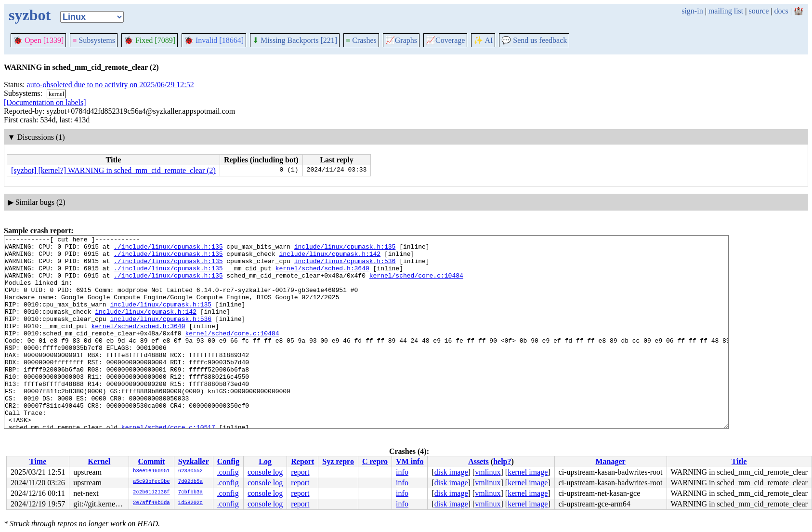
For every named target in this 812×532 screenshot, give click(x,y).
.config (228, 472)
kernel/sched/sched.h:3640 (322, 275)
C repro (375, 461)
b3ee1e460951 (151, 471)
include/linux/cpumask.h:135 (345, 249)
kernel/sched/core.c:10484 (416, 284)
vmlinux (488, 472)
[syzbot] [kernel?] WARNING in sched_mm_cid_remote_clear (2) (113, 170)
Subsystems (94, 40)
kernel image (528, 472)
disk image (451, 472)
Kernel (99, 461)
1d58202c (190, 503)
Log (265, 461)
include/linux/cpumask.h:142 (330, 258)
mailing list (726, 11)
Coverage (445, 40)
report (300, 472)
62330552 (190, 471)
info (402, 472)
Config (228, 461)
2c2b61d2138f (151, 492)
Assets (478, 461)
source (759, 11)
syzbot (30, 15)
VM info (410, 461)
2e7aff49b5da (151, 503)
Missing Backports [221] (295, 40)
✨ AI (483, 40)
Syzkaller (194, 461)
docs (781, 11)
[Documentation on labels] (45, 102)
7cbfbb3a (190, 492)
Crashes (361, 40)
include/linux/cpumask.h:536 (345, 266)
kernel (56, 94)
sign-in (692, 11)
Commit (151, 461)
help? (502, 461)
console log (265, 472)
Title (739, 461)
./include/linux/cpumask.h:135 (168, 249)
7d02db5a (190, 482)
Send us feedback (534, 40)
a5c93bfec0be (151, 482)
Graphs (401, 40)
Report (302, 461)
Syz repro (338, 461)
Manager (610, 461)
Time (38, 461)
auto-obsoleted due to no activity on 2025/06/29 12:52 (111, 85)
